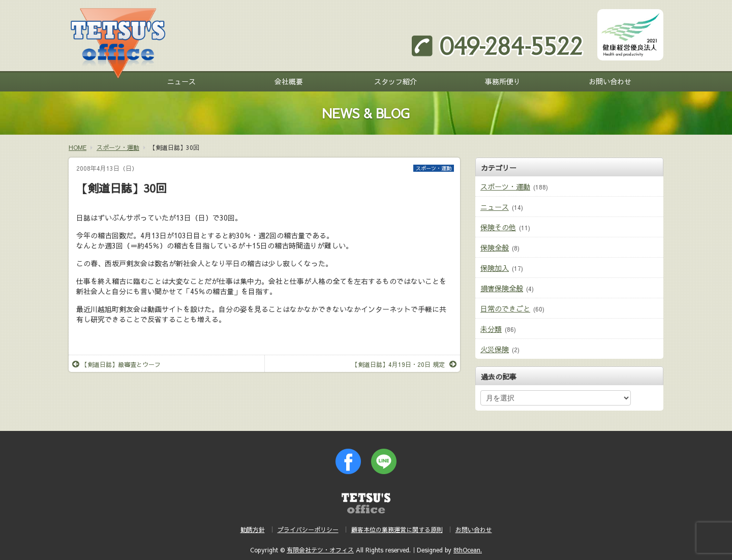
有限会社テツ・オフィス (320, 550)
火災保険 (495, 349)
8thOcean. (468, 550)
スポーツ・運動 (434, 168)
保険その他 (498, 227)
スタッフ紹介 (395, 81)
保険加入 (495, 268)
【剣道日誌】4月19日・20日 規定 (404, 364)
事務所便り (503, 81)
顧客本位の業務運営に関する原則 (397, 530)
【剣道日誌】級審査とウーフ (116, 364)
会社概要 (289, 81)
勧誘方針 (253, 530)
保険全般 (495, 247)
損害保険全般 (502, 288)
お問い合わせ (610, 81)
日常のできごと (505, 308)
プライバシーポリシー (308, 530)
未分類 (491, 329)
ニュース (181, 81)
